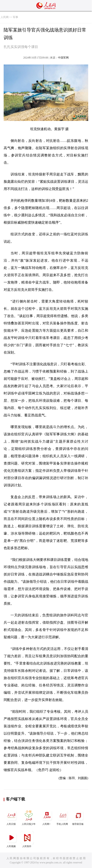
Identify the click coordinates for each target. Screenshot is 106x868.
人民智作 (27, 839)
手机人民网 (63, 817)
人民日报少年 (29, 817)
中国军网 (63, 58)
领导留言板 (78, 817)
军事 (15, 17)
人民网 (5, 17)
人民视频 (11, 839)
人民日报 (11, 817)
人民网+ (47, 817)
